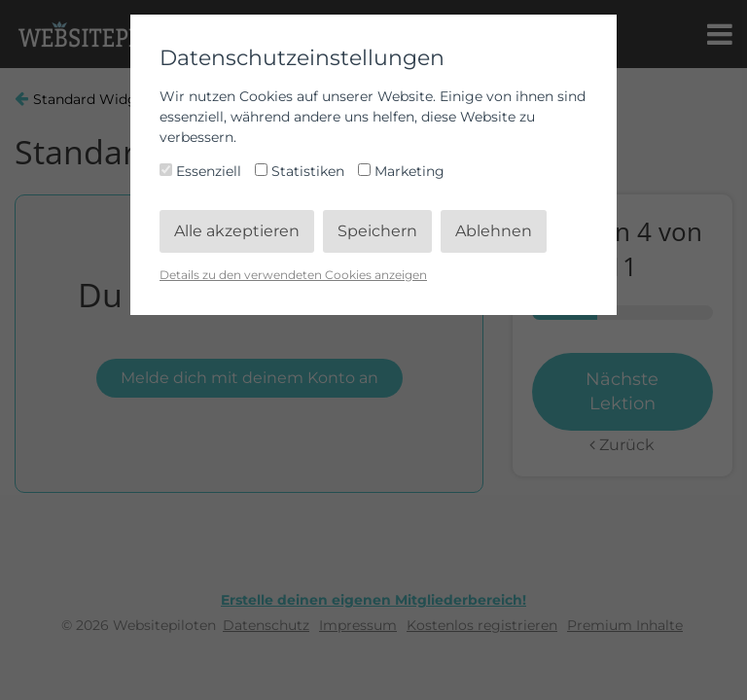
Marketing (401, 171)
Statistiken (302, 171)
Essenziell (202, 171)
